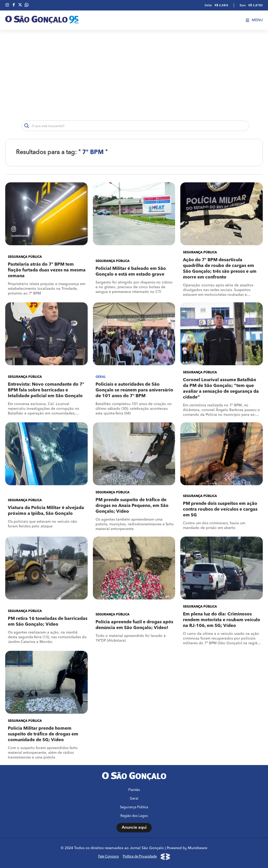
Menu (254, 20)
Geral (134, 799)
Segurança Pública (134, 807)
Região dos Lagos (134, 816)
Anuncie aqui (134, 828)
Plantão (134, 790)
